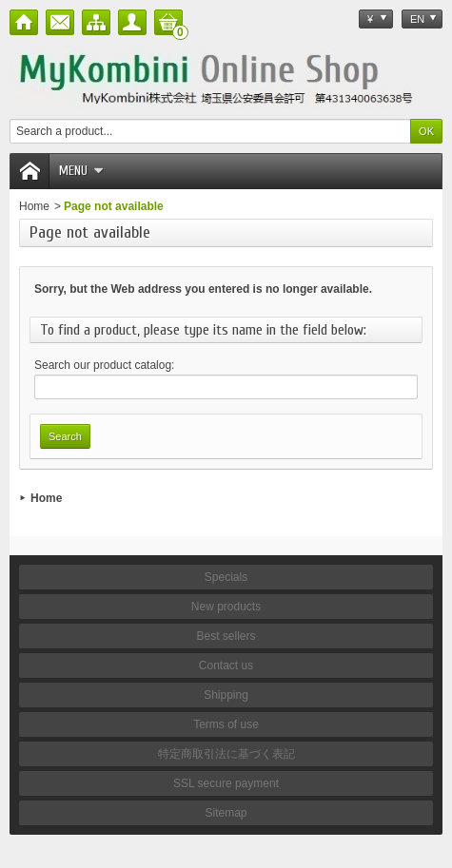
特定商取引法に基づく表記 (226, 754)
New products (226, 607)
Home (34, 206)
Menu (81, 171)
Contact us (226, 665)
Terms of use (226, 724)
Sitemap (226, 813)
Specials (226, 577)
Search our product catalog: (104, 365)
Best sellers (226, 636)
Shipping (226, 695)
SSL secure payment (226, 783)
